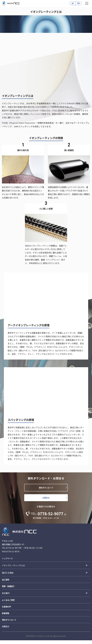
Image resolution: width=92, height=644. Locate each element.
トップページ (8, 559)
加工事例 (6, 581)
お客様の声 (7, 609)
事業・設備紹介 (9, 588)
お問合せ (46, 498)
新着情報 (6, 616)
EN (78, 3)
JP (73, 3)
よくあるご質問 (9, 602)
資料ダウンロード (46, 488)
